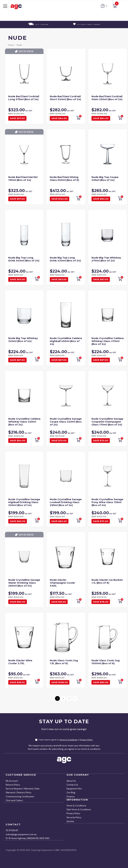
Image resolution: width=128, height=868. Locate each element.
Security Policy (74, 817)
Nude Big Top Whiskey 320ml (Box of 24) (23, 340)
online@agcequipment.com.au (21, 834)
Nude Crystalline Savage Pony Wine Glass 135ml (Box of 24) (107, 502)
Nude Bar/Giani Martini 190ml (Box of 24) (23, 179)
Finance (71, 797)
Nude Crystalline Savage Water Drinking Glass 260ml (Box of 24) (24, 583)
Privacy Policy (86, 740)
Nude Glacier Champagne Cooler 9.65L (63, 583)
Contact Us (72, 785)
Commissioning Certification (20, 797)
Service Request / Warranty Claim (23, 789)
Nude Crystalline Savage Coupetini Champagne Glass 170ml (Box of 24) (107, 422)
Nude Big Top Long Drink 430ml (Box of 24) (65, 259)
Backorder (79, 117)
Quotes (70, 821)
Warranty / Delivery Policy (18, 793)
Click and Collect (14, 800)
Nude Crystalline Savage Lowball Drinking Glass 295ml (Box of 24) (66, 502)
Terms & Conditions (68, 740)
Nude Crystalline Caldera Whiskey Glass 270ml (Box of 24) (108, 341)
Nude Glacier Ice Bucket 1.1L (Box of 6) (107, 581)
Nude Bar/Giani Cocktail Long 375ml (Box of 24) (24, 98)
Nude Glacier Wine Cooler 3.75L (20, 662)
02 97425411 (12, 830)
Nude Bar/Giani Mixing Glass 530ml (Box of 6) (64, 179)
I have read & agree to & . (64, 740)
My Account (12, 781)
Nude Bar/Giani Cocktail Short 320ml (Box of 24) (65, 98)
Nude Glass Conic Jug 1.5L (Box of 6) (64, 662)
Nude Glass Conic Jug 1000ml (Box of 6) (106, 662)
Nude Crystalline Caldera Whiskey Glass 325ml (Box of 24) (24, 422)
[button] (115, 6)
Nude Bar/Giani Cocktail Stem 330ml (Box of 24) (107, 98)
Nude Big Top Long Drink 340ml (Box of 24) (24, 259)
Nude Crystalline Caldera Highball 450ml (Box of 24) (66, 341)
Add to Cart (120, 601)
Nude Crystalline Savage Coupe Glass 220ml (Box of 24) (66, 422)
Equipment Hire (74, 789)
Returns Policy (13, 785)
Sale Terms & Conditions (79, 810)
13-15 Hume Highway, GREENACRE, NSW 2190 (28, 838)
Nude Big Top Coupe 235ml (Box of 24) (105, 179)
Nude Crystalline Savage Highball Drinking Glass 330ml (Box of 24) (24, 502)
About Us (71, 781)
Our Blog (71, 793)
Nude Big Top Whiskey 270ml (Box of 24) (106, 259)
